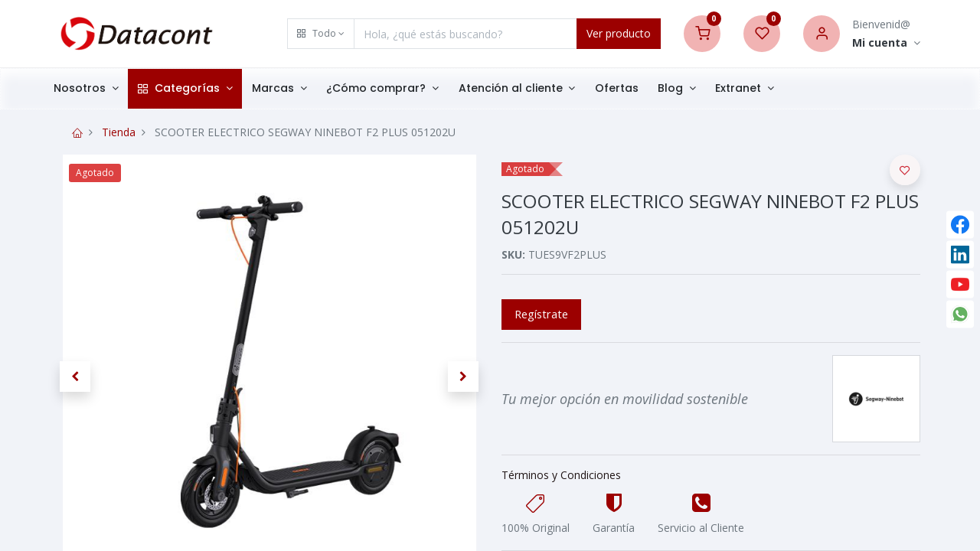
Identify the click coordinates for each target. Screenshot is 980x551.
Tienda (119, 132)
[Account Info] (886, 43)
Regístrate (541, 314)
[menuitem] (633, 89)
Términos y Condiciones (561, 475)
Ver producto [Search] (619, 33)
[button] (321, 34)
